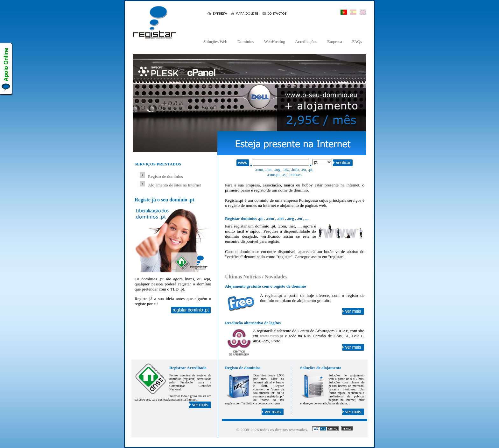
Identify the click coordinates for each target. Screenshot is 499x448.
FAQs (357, 42)
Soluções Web (215, 42)
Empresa (335, 42)
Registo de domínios (165, 176)
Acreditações (306, 42)
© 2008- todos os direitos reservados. (272, 430)
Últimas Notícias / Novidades (256, 277)
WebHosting (275, 42)
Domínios (246, 42)
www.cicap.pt (272, 336)
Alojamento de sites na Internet (175, 185)
